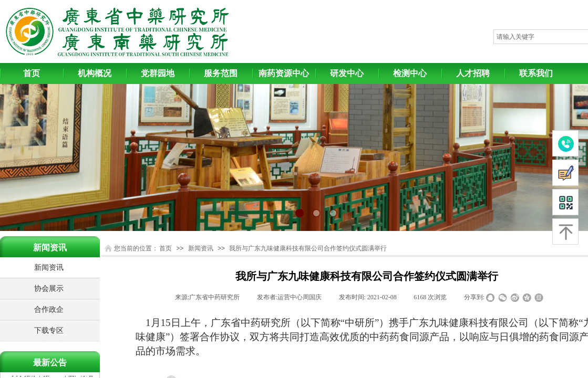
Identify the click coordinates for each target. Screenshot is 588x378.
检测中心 (410, 73)
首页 (32, 73)
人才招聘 (473, 73)
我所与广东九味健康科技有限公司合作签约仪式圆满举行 (308, 248)
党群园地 (158, 73)
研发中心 (347, 73)
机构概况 (95, 73)
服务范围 (221, 73)
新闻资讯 (201, 248)
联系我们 (536, 73)
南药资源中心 (284, 73)
